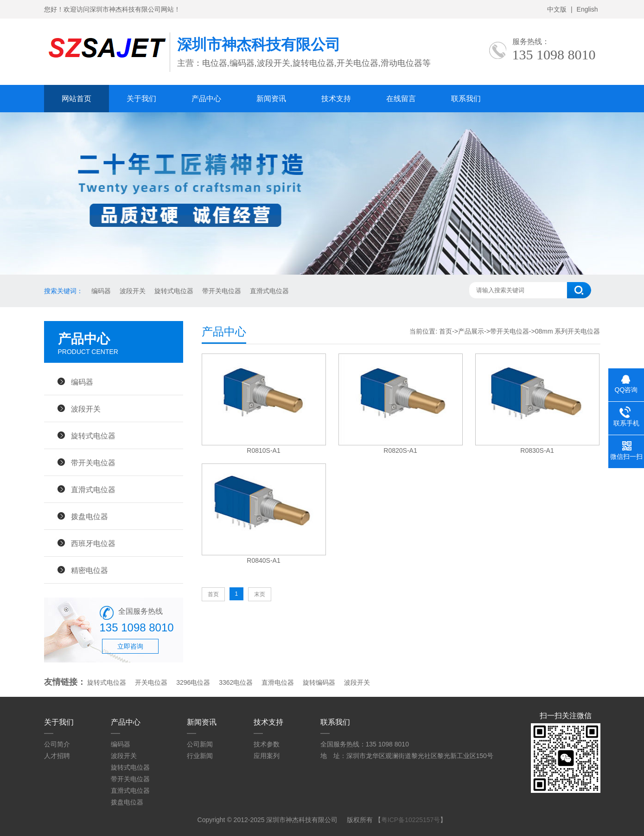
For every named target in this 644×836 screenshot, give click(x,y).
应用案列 (267, 756)
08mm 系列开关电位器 (568, 331)
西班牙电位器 (93, 543)
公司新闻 (200, 744)
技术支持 (336, 99)
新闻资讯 (271, 99)
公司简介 (57, 744)
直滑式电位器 (268, 291)
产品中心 (206, 99)
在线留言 (401, 99)
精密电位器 (89, 570)
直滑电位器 (278, 682)
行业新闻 (200, 756)
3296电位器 (193, 682)
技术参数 (267, 744)
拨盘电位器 (89, 516)
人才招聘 (57, 756)
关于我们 (141, 99)
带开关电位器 (221, 291)
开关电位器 (151, 682)
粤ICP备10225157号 (411, 820)
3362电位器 (236, 682)
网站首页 (77, 99)
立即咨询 (130, 646)
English (587, 9)
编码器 (101, 291)
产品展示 (471, 331)
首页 (446, 331)
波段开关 (132, 291)
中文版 (557, 9)
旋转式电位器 (173, 291)
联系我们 (466, 99)
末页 (260, 594)
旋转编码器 (319, 682)
